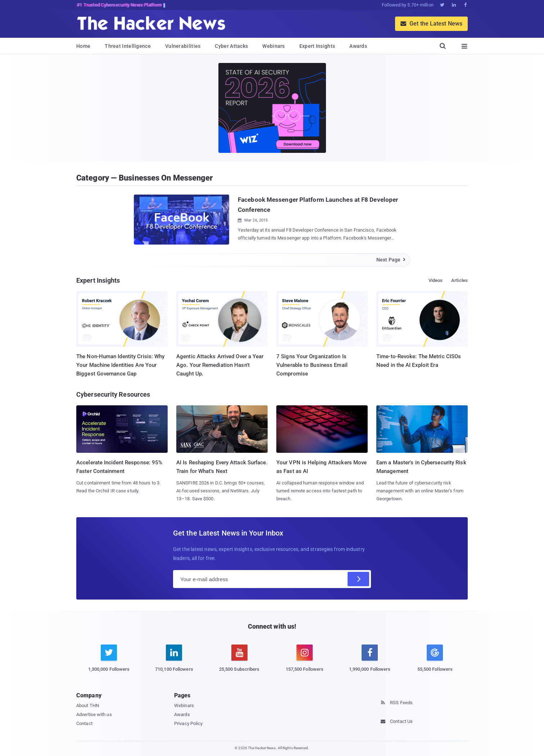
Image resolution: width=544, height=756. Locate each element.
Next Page (391, 260)
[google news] (435, 659)
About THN (88, 705)
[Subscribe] (358, 579)
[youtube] (239, 662)
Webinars (273, 46)
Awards (358, 46)
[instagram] (305, 662)
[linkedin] (174, 662)
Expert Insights (317, 46)
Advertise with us (94, 714)
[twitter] (109, 662)
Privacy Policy (188, 723)
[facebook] (370, 662)
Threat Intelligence (128, 46)
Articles (459, 280)
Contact (84, 723)
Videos (436, 280)
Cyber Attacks (231, 46)
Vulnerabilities (183, 46)
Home (83, 46)
